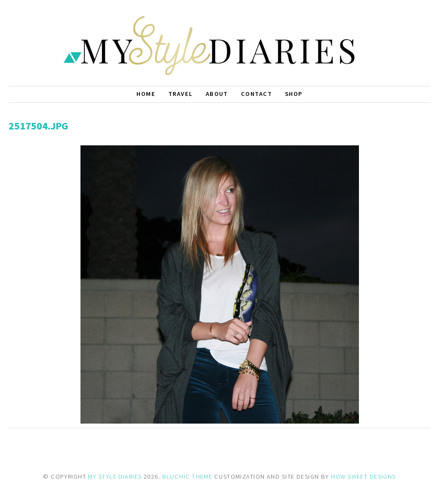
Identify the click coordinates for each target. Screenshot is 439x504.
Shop (294, 94)
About (217, 94)
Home (146, 94)
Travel (181, 94)
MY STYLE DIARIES (115, 476)
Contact (257, 94)
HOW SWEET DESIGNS (363, 476)
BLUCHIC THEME (187, 476)
